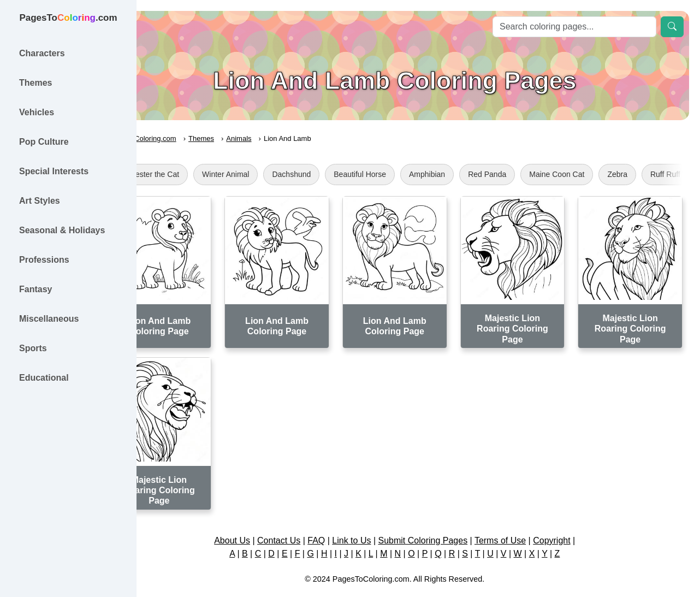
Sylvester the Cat (197, 174)
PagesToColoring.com (189, 138)
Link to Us (375, 521)
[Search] (574, 27)
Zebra (665, 174)
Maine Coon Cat (604, 174)
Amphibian (474, 174)
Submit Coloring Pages (447, 521)
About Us (256, 521)
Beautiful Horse (407, 174)
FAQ (340, 521)
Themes (249, 138)
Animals (286, 138)
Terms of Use (524, 521)
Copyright (575, 521)
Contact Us (302, 521)
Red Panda (535, 174)
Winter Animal (273, 174)
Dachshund (339, 174)
